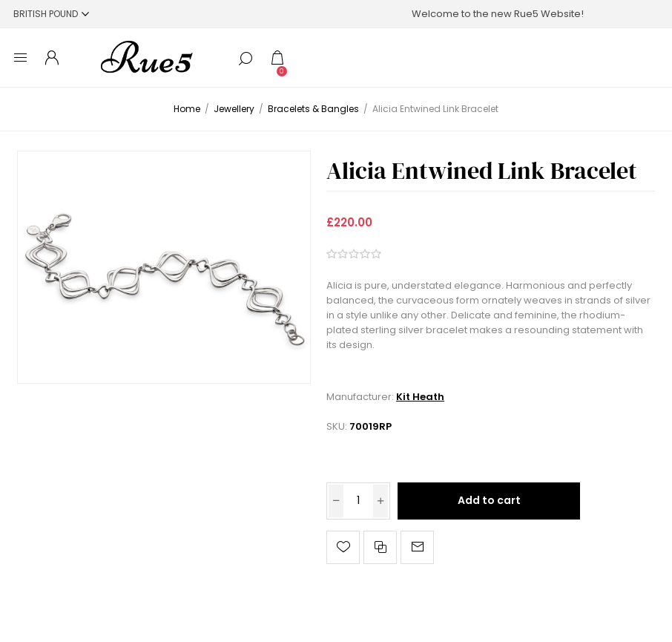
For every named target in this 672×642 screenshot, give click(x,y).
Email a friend (417, 547)
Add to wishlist (343, 547)
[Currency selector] (51, 14)
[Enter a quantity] (358, 501)
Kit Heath (420, 397)
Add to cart (489, 500)
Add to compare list (380, 547)
